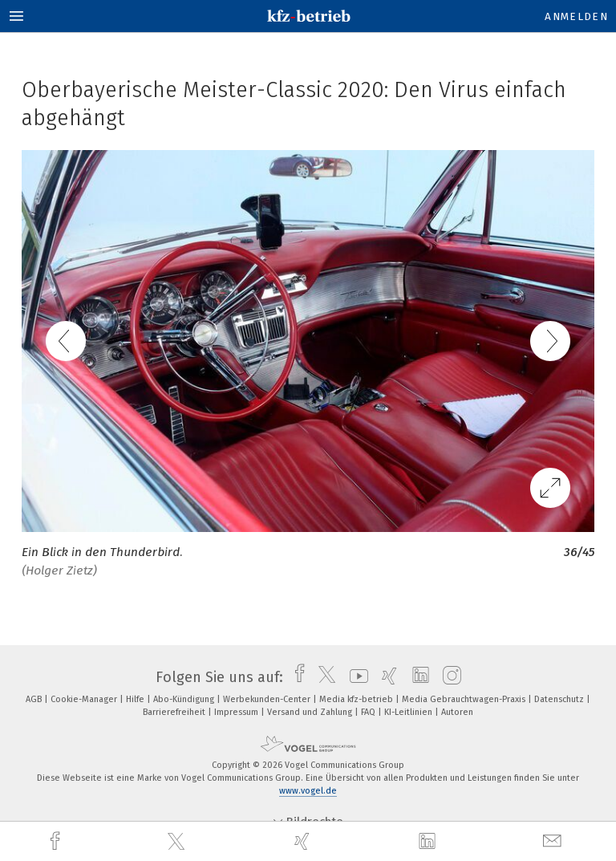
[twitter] (178, 842)
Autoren (457, 712)
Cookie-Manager (85, 699)
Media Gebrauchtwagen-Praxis (465, 699)
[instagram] (448, 677)
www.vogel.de (308, 791)
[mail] (554, 841)
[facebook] (57, 841)
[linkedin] (429, 842)
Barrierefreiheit (175, 712)
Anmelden (576, 16)
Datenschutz (560, 699)
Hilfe (136, 699)
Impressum (237, 712)
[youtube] (355, 677)
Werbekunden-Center (268, 699)
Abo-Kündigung (185, 699)
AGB (35, 699)
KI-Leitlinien (409, 712)
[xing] (304, 841)
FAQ (369, 712)
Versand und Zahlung (311, 712)
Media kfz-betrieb (357, 699)
